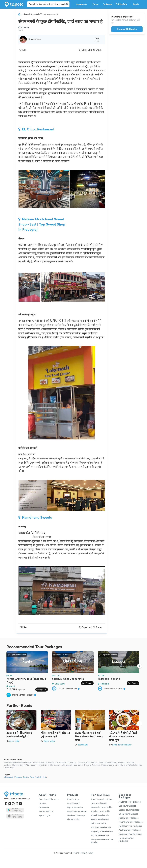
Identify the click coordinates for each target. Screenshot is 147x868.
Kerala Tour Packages (129, 818)
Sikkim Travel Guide (100, 835)
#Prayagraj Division (21, 777)
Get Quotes (42, 690)
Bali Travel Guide (99, 823)
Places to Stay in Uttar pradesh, (24, 765)
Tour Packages (74, 799)
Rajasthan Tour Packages (130, 826)
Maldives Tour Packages (130, 802)
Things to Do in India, (92, 765)
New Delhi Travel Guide (101, 807)
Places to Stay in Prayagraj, (44, 762)
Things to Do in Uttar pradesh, (49, 765)
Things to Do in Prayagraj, (87, 762)
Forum (95, 4)
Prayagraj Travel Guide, (108, 762)
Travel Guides (73, 803)
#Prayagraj (8, 777)
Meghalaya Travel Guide (102, 831)
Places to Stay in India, (110, 765)
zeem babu (14, 741)
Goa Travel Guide (99, 803)
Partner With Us (46, 811)
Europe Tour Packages (129, 810)
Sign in (136, 4)
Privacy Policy (87, 853)
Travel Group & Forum (77, 811)
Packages (107, 4)
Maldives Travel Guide (101, 827)
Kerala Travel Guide (100, 819)
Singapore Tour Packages (130, 834)
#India (45, 777)
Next (140, 666)
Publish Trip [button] (122, 4)
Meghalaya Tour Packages (131, 822)
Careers (42, 803)
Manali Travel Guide (100, 815)
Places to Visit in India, (129, 765)
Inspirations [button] (82, 4)
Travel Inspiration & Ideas (102, 799)
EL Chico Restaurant (36, 129)
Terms (76, 853)
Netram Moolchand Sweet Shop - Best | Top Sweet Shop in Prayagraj (42, 224)
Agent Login (44, 815)
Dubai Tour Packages (128, 814)
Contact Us (44, 807)
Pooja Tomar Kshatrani (122, 745)
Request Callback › (127, 29)
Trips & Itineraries (75, 807)
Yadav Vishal (49, 741)
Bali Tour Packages (127, 806)
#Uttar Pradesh (36, 777)
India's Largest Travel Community (17, 798)
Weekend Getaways (76, 815)
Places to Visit (73, 819)
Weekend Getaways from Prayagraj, (18, 762)
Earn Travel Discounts (49, 799)
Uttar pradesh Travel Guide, (72, 765)
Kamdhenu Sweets (35, 518)
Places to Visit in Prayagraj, (66, 762)
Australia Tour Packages (130, 830)
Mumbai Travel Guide (100, 811)
